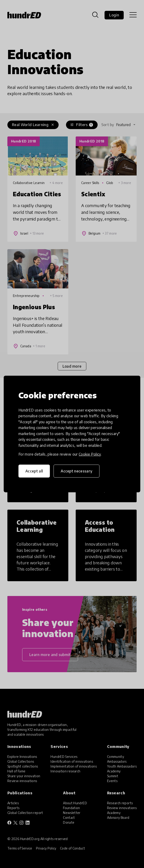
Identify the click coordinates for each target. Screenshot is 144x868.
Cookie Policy (90, 454)
